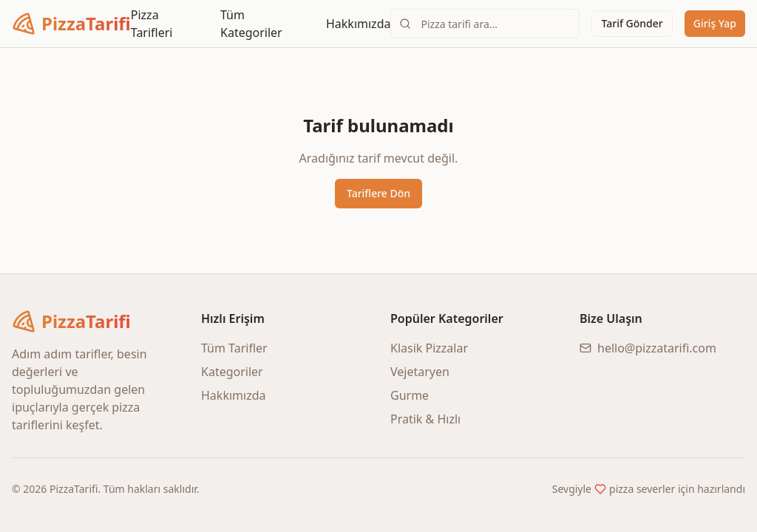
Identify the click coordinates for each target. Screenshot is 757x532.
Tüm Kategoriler (251, 24)
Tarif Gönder (632, 23)
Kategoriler (232, 372)
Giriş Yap (715, 23)
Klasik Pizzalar (429, 348)
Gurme (410, 395)
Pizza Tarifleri (152, 24)
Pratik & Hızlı (425, 419)
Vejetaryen (420, 372)
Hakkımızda (358, 24)
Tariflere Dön (378, 193)
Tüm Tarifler (234, 348)
